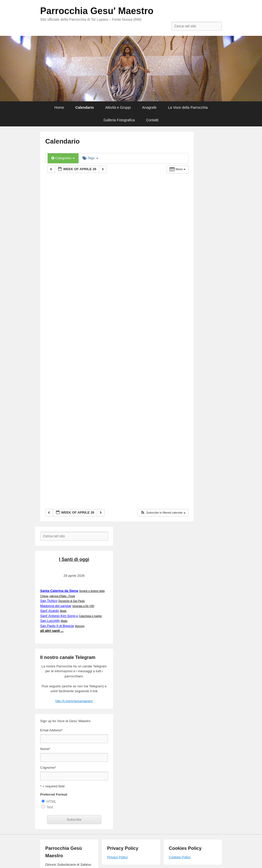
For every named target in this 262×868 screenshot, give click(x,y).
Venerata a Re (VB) (83, 606)
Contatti (152, 120)
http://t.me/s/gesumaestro (74, 701)
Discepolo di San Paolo (72, 601)
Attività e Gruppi (118, 107)
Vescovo (80, 626)
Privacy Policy (117, 857)
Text (50, 807)
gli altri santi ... (52, 631)
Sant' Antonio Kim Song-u (59, 616)
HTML (51, 801)
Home (59, 107)
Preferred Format (54, 794)
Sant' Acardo (50, 611)
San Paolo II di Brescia (57, 626)
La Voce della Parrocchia (188, 107)
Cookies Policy (180, 857)
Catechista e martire (90, 616)
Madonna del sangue (56, 606)
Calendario (84, 107)
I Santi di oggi (74, 559)
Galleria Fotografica (119, 120)
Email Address (51, 730)
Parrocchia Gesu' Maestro (97, 11)
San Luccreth (50, 621)
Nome (45, 749)
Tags (90, 158)
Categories (63, 158)
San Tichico (49, 601)
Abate (63, 611)
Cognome (48, 768)
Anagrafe (149, 107)
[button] (163, 513)
